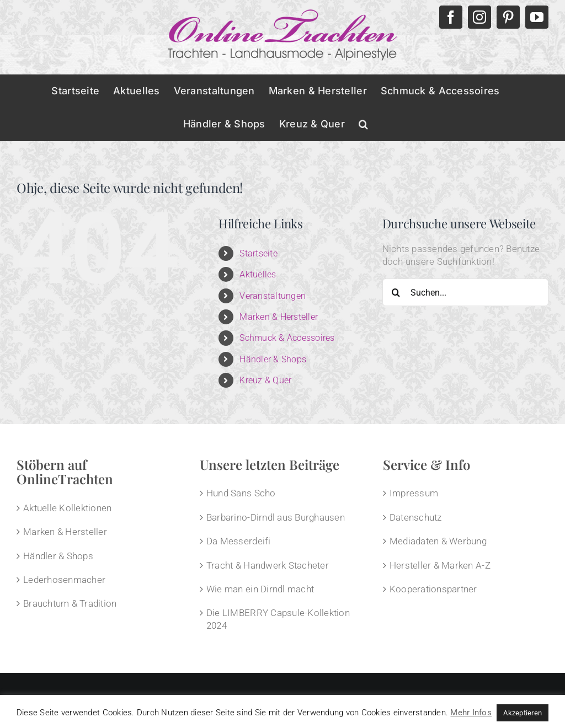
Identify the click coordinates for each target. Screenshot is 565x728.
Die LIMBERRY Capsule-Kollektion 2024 (278, 619)
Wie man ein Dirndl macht (260, 589)
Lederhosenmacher (64, 580)
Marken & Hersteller (279, 317)
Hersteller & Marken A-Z (440, 565)
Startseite (258, 253)
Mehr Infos (471, 713)
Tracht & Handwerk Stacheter (268, 565)
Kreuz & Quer (265, 380)
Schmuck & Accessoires (287, 338)
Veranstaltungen (273, 296)
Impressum (414, 493)
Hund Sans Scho (241, 493)
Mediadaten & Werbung (438, 541)
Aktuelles (258, 274)
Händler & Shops (273, 359)
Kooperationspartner (433, 589)
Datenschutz (416, 517)
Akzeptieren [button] (523, 713)
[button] (363, 124)
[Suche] (396, 292)
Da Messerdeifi (239, 541)
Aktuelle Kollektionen (67, 508)
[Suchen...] (465, 292)
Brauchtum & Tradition (70, 603)
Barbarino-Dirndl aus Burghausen (276, 517)
